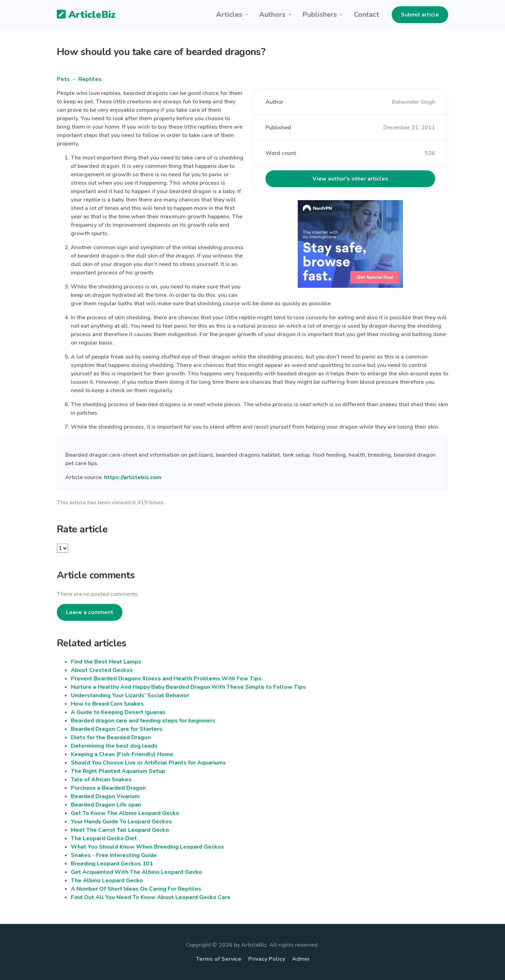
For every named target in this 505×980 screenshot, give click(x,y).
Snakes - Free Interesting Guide (114, 855)
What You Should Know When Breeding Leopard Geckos (147, 847)
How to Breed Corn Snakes (107, 704)
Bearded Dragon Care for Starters (117, 729)
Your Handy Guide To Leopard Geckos (121, 822)
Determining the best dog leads (114, 746)
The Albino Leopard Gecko (107, 880)
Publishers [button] (320, 15)
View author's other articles (350, 179)
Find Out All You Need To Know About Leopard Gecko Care (151, 897)
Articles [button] (229, 15)
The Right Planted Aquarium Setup (118, 771)
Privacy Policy (267, 959)
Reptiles (90, 79)
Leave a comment (90, 612)
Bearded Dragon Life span (106, 805)
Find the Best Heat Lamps (106, 662)
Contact (366, 15)
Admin (301, 959)
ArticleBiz (82, 15)
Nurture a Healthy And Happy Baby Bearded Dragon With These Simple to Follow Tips (188, 687)
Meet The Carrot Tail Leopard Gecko (120, 830)
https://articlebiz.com (133, 477)
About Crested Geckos (102, 670)
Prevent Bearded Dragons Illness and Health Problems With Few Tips (166, 679)
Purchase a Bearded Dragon (108, 788)
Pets (63, 79)
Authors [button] (272, 15)
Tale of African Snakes (101, 780)
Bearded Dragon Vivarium (105, 796)
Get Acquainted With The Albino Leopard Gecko (136, 872)
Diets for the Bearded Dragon (111, 737)
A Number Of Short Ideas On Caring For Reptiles (136, 889)
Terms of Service (219, 959)
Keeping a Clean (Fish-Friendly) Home (122, 754)
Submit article (420, 15)
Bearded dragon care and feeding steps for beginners (143, 721)
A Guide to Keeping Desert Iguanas (118, 712)
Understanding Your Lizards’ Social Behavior (130, 695)
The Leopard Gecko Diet (104, 838)
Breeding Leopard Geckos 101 (112, 864)
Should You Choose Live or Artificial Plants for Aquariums (148, 763)
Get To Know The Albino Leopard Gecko (125, 813)
